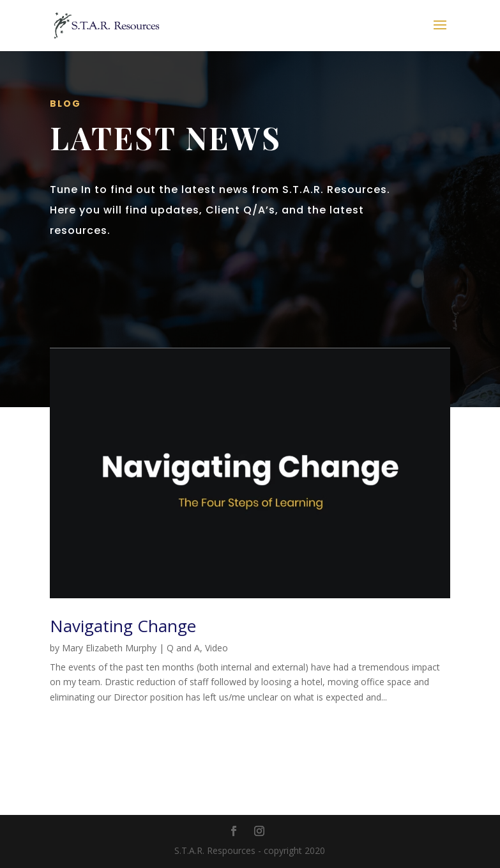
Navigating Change (123, 626)
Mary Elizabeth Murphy (109, 648)
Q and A (183, 648)
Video (216, 648)
